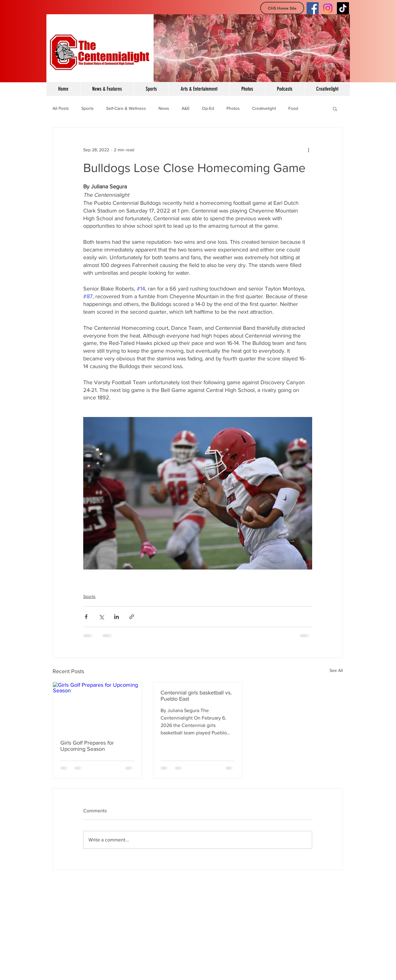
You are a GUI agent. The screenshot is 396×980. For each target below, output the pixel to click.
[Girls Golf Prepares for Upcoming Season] (97, 707)
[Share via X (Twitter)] (101, 617)
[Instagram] (328, 8)
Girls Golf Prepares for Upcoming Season (87, 746)
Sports (88, 108)
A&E (186, 108)
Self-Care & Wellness (126, 108)
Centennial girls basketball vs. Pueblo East (196, 696)
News (164, 108)
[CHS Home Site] (282, 8)
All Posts (61, 108)
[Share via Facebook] (86, 617)
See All (336, 670)
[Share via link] (132, 617)
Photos (233, 108)
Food (293, 108)
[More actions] (308, 150)
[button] (335, 109)
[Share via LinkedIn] (116, 617)
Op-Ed (208, 108)
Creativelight (264, 108)
